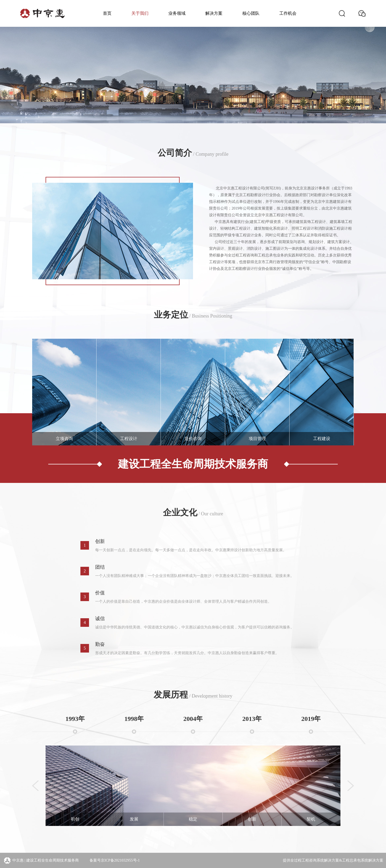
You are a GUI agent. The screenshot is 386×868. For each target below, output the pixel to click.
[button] (38, 770)
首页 (107, 13)
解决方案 (214, 13)
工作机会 (288, 13)
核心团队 (251, 13)
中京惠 (13, 860)
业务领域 (177, 13)
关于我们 (140, 13)
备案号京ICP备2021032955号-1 (115, 860)
